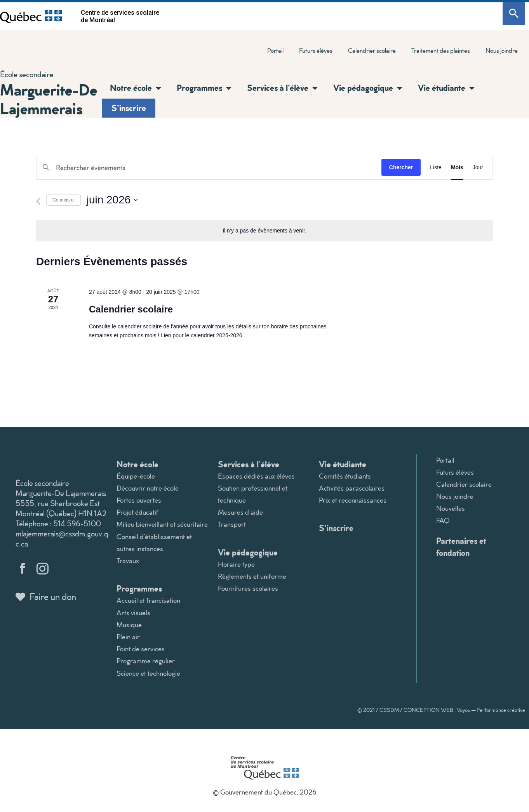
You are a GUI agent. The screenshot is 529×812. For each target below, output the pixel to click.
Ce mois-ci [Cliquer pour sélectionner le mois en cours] (64, 200)
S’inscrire (129, 108)
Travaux (128, 561)
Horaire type (236, 564)
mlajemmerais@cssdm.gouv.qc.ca (62, 538)
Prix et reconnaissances (353, 500)
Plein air (128, 637)
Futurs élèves (316, 50)
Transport (232, 524)
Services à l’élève (282, 88)
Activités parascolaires (352, 488)
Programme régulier (146, 661)
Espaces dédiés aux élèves (256, 476)
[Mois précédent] (38, 201)
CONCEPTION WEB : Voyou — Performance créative (464, 710)
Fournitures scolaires (248, 588)
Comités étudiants (345, 476)
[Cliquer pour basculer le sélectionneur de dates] (112, 200)
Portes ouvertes (139, 500)
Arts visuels (133, 613)
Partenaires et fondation (461, 547)
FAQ (443, 520)
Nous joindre (502, 50)
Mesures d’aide (240, 512)
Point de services (141, 649)
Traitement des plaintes (441, 50)
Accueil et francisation (148, 600)
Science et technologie (148, 673)
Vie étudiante (446, 88)
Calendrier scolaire (372, 50)
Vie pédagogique (368, 88)
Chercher (401, 167)
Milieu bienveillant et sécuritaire (162, 524)
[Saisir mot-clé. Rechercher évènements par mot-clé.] (209, 167)
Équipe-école (136, 476)
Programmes (204, 88)
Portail (275, 50)
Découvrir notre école (148, 488)
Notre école (136, 88)
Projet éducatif (137, 512)
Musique (129, 625)
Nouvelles (451, 508)
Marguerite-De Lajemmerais (49, 99)
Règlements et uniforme (252, 576)
